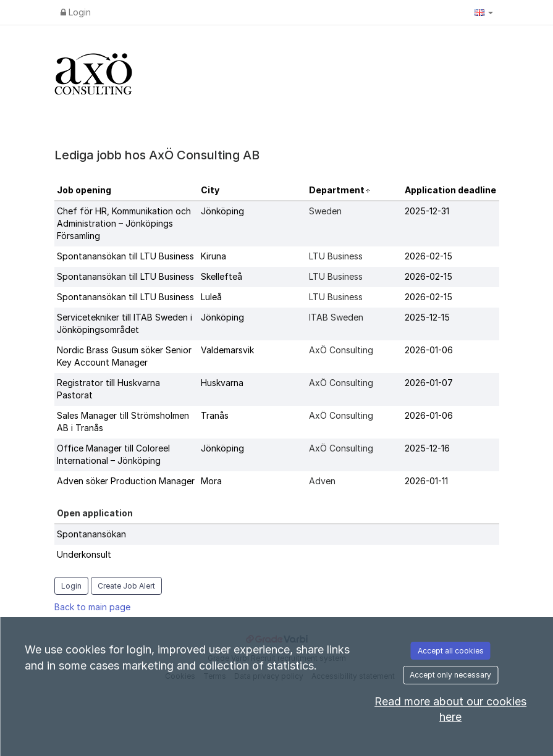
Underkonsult (84, 554)
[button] (484, 12)
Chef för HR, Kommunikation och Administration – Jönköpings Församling (124, 223)
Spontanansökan (91, 534)
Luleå (211, 297)
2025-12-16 (427, 448)
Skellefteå (222, 276)
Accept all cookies (451, 651)
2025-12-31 (427, 211)
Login (76, 12)
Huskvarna (222, 383)
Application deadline (450, 190)
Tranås (215, 415)
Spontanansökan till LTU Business (125, 256)
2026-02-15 (428, 256)
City (210, 190)
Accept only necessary (450, 675)
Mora (211, 481)
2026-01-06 (429, 350)
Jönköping (222, 211)
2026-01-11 (426, 481)
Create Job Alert (126, 586)
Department (338, 190)
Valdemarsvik (227, 350)
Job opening (84, 190)
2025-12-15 (427, 317)
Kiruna (213, 256)
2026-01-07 (429, 383)
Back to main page (92, 607)
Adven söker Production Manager (126, 481)
